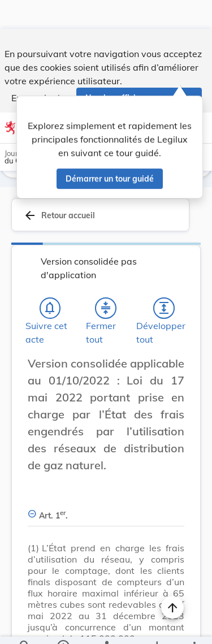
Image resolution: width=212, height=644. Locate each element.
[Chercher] (25, 626)
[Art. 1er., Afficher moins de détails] (106, 498)
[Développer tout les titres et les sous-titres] (164, 297)
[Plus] (194, 626)
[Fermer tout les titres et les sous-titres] (106, 297)
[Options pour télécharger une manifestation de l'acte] (156, 626)
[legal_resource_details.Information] (62, 626)
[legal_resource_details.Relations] (106, 626)
